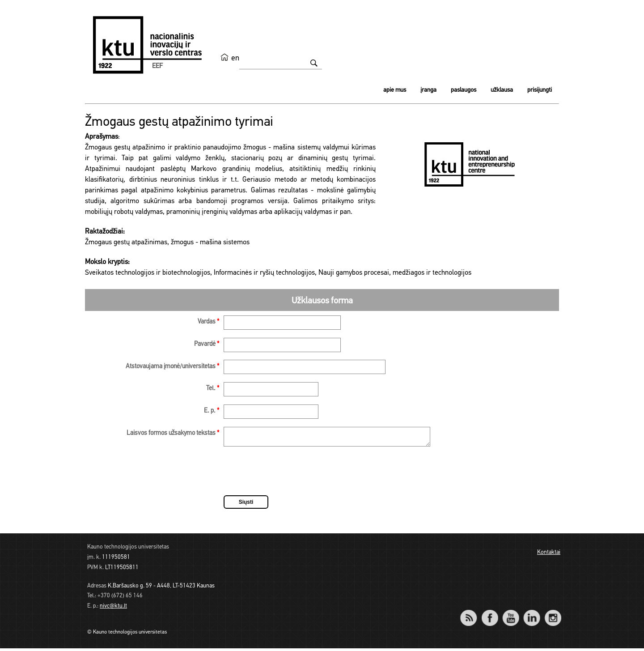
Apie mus (395, 90)
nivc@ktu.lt (113, 609)
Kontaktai (549, 555)
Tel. (213, 389)
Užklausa (502, 90)
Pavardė (207, 344)
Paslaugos (464, 90)
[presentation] (292, 475)
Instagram (553, 615)
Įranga (428, 90)
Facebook (489, 615)
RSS (472, 615)
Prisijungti (540, 90)
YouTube (511, 615)
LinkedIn (532, 615)
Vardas (208, 322)
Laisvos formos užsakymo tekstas (173, 433)
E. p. (212, 411)
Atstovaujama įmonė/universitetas (172, 367)
